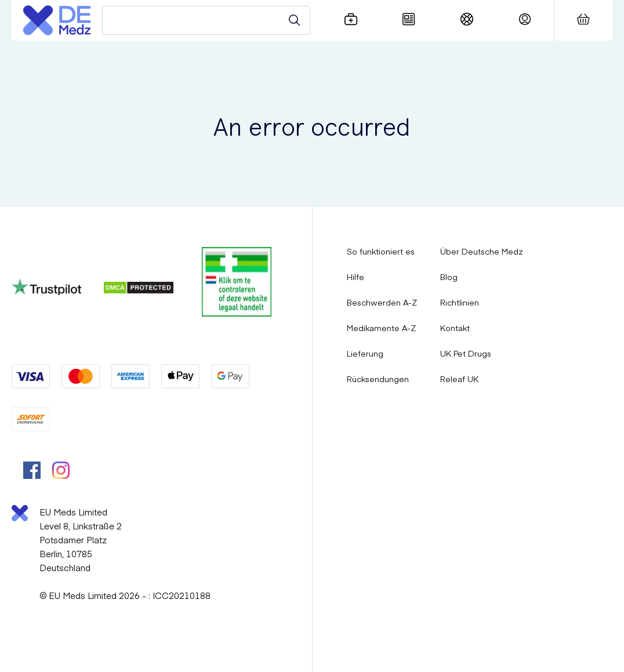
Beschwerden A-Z (382, 302)
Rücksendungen (378, 379)
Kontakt (455, 328)
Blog (449, 277)
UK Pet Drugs (466, 353)
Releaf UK (459, 379)
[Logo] (57, 20)
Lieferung (365, 353)
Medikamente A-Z (381, 328)
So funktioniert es (381, 251)
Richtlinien (460, 302)
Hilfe (355, 277)
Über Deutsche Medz (482, 251)
